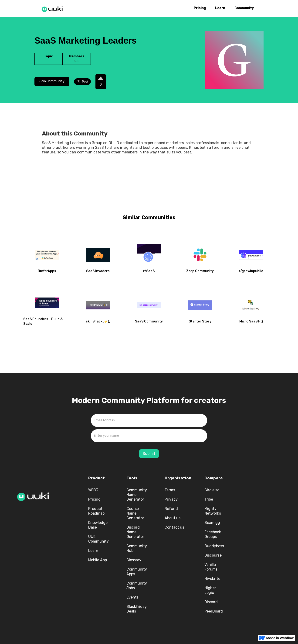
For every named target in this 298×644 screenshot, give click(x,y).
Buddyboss (214, 546)
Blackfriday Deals (137, 609)
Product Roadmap (96, 511)
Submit (149, 454)
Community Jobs (137, 586)
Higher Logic (210, 590)
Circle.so (212, 490)
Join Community (52, 81)
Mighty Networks (213, 511)
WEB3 (93, 490)
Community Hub (137, 548)
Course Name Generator (135, 513)
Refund (171, 509)
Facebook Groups (213, 534)
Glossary (134, 560)
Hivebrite (212, 579)
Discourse (213, 555)
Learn (220, 8)
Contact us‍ (174, 527)
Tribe (209, 499)
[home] (54, 8)
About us (173, 518)
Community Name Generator (137, 495)
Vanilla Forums (211, 567)
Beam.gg (212, 523)
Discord (211, 602)
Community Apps (137, 572)
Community (244, 8)
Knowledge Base (98, 525)
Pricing (200, 8)
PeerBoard (214, 611)
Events (132, 597)
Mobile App (98, 560)
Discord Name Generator (135, 532)
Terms (170, 490)
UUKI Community (98, 539)
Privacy (171, 499)
